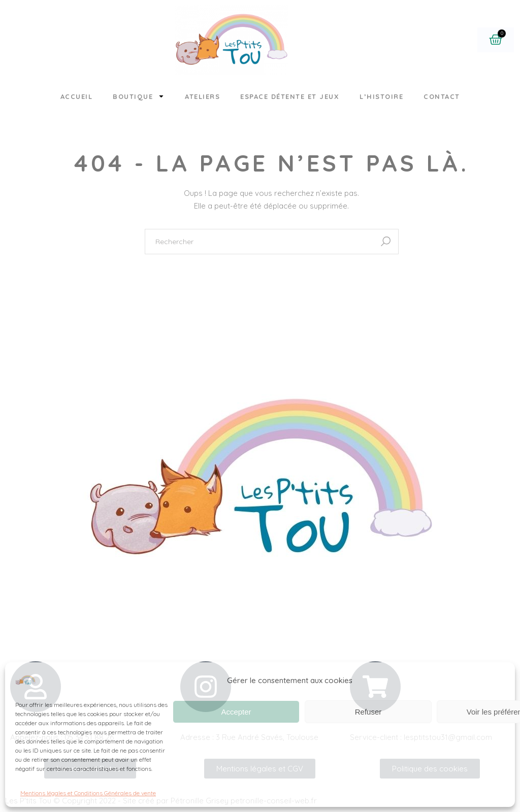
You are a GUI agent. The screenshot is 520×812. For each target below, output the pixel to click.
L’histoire (381, 96)
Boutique (139, 96)
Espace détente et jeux (290, 96)
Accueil (77, 96)
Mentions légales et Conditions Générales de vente (88, 793)
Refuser (368, 712)
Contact (442, 96)
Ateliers (202, 96)
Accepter (236, 712)
